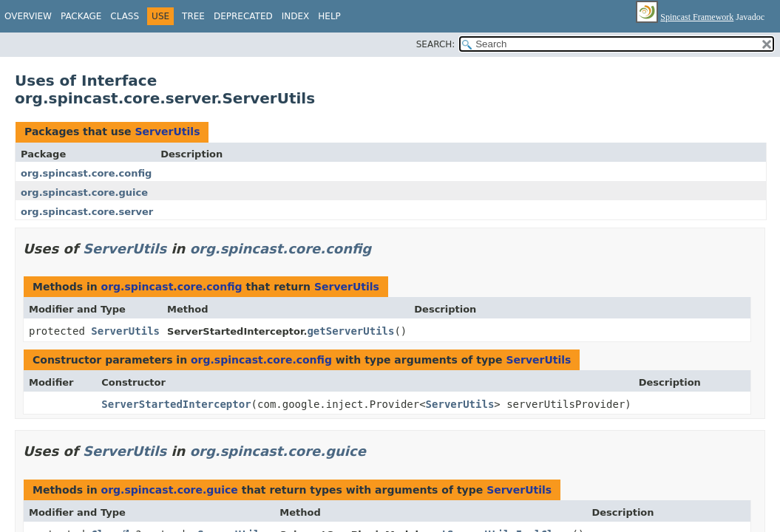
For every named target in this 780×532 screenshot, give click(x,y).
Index (296, 16)
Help (329, 16)
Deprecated (243, 16)
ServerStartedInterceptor (176, 404)
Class (125, 16)
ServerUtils (167, 132)
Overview (28, 16)
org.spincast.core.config (86, 173)
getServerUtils (350, 331)
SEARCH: (436, 44)
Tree (193, 16)
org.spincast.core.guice (84, 192)
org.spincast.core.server (87, 212)
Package (81, 16)
